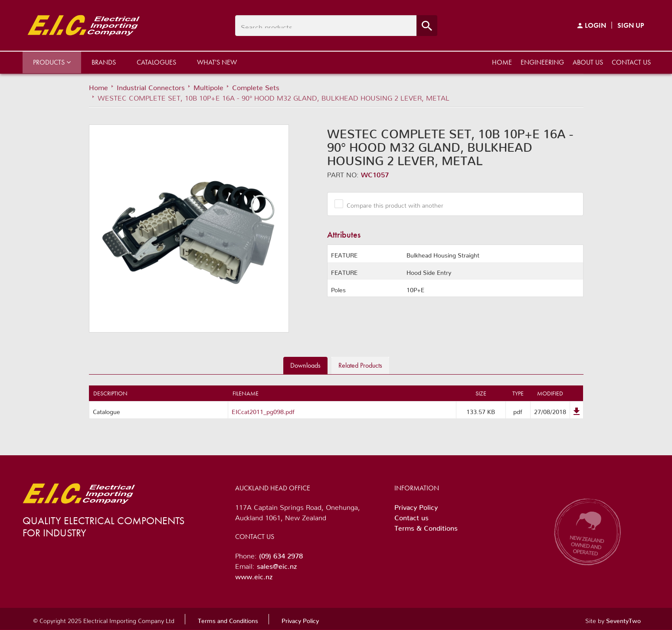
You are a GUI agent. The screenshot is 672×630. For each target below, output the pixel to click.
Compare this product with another (392, 204)
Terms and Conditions (228, 619)
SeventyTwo (623, 619)
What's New (217, 62)
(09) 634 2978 (281, 554)
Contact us (631, 62)
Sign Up (631, 25)
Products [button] (52, 62)
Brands (104, 62)
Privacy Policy (416, 506)
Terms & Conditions (426, 526)
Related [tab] (360, 365)
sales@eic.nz (277, 565)
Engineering (542, 62)
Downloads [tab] (305, 365)
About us (588, 62)
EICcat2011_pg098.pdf (263, 410)
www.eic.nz (254, 575)
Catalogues (156, 62)
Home (502, 62)
